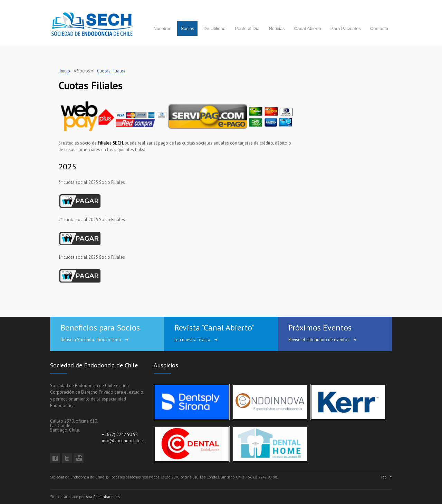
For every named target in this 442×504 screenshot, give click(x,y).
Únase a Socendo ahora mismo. (91, 340)
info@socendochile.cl (123, 441)
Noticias (277, 28)
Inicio (65, 71)
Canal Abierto (308, 28)
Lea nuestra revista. (193, 340)
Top (384, 477)
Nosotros (162, 28)
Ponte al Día (247, 28)
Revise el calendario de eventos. (319, 340)
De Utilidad (214, 28)
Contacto (379, 28)
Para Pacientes (346, 28)
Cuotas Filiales (111, 71)
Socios (187, 28)
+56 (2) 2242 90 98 (120, 434)
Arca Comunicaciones (103, 497)
